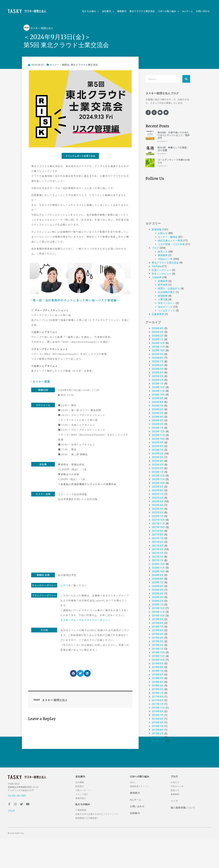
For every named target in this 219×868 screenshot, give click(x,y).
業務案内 (122, 11)
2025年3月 (158, 376)
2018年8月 (158, 667)
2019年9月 (158, 619)
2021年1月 (158, 560)
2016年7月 (158, 715)
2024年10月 (158, 395)
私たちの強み (90, 11)
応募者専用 (158, 314)
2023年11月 (158, 435)
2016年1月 (158, 726)
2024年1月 (158, 428)
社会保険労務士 (166, 292)
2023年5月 (158, 457)
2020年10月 (158, 571)
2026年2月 (158, 336)
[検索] (186, 79)
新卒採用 (163, 285)
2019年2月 (158, 645)
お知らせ (163, 233)
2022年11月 (158, 479)
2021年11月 (158, 524)
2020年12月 (158, 564)
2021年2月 (158, 557)
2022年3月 (158, 509)
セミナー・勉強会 (59, 65)
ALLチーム (187, 11)
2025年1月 (158, 384)
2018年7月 (158, 671)
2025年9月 (158, 354)
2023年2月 (158, 468)
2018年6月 (158, 675)
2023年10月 (158, 439)
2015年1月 (158, 737)
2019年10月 (158, 616)
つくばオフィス (166, 311)
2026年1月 (158, 339)
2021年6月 (158, 542)
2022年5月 (158, 501)
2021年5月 (158, 546)
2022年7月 (158, 494)
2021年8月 (158, 535)
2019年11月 (158, 612)
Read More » (162, 141)
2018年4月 (158, 682)
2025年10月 (158, 350)
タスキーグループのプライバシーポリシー (85, 620)
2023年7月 (158, 450)
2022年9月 (158, 487)
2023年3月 (158, 465)
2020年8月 (158, 579)
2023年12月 (158, 431)
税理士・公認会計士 (169, 288)
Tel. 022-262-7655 (17, 796)
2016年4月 (158, 722)
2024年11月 (158, 391)
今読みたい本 (165, 259)
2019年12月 (158, 608)
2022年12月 (158, 476)
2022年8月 (158, 490)
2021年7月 (158, 538)
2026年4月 (158, 328)
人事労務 (163, 299)
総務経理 (163, 281)
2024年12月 (158, 387)
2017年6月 (158, 700)
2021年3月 (158, 553)
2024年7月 (158, 406)
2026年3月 (158, 332)
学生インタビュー (162, 274)
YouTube (156, 266)
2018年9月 (158, 664)
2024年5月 (158, 413)
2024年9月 (158, 398)
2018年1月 (158, 693)
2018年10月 (158, 660)
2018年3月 (158, 686)
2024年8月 (158, 402)
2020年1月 (158, 605)
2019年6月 (158, 630)
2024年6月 (158, 409)
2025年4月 (158, 373)
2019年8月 (158, 623)
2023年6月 (158, 454)
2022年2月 (158, 512)
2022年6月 (158, 498)
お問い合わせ (203, 11)
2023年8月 (158, 446)
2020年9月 (158, 575)
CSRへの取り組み (168, 11)
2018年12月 (158, 652)
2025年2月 (158, 380)
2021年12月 (158, 520)
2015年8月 (158, 730)
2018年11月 (158, 656)
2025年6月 (158, 365)
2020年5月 (158, 590)
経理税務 (163, 296)
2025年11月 (158, 347)
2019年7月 (158, 627)
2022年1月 (158, 516)
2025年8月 (158, 358)
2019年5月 (158, 634)
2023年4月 (158, 461)
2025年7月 (158, 361)
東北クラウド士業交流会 (142, 11)
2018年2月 (158, 689)
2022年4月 (158, 505)
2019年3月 (158, 641)
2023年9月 (158, 443)
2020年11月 (158, 568)
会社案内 (108, 11)
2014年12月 (158, 741)
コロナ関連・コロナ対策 (171, 244)
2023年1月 (158, 472)
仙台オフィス (165, 307)
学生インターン (166, 303)
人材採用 (157, 277)
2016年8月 (158, 711)
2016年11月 (158, 708)
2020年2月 (158, 601)
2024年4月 (158, 417)
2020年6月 (158, 586)
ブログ (155, 248)
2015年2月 (158, 733)
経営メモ (163, 252)
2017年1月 (158, 704)
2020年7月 (158, 582)
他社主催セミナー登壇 (170, 241)
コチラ (64, 585)
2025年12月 (158, 343)
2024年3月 (158, 420)
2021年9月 (158, 531)
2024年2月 (158, 424)
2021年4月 (158, 549)
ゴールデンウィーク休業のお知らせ (174, 161)
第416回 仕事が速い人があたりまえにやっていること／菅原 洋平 (174, 135)
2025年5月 (158, 369)
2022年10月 (158, 483)
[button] (80, 156)
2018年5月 (158, 678)
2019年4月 (158, 638)
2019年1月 (158, 649)
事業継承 (163, 255)
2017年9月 (158, 697)
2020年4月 (158, 594)
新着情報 (157, 230)
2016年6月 (158, 719)
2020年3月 (158, 597)
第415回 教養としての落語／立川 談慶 (173, 149)
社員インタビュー (162, 270)
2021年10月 (158, 527)
